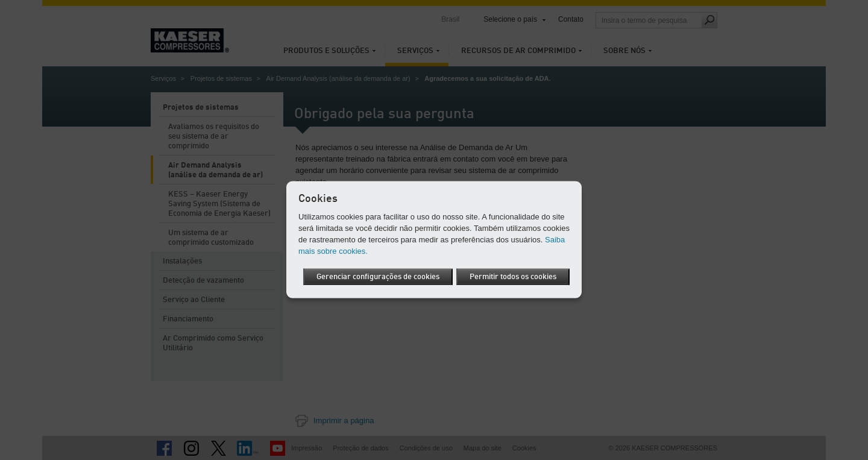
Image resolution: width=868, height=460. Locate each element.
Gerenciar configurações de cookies (495, 266)
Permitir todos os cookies (513, 288)
